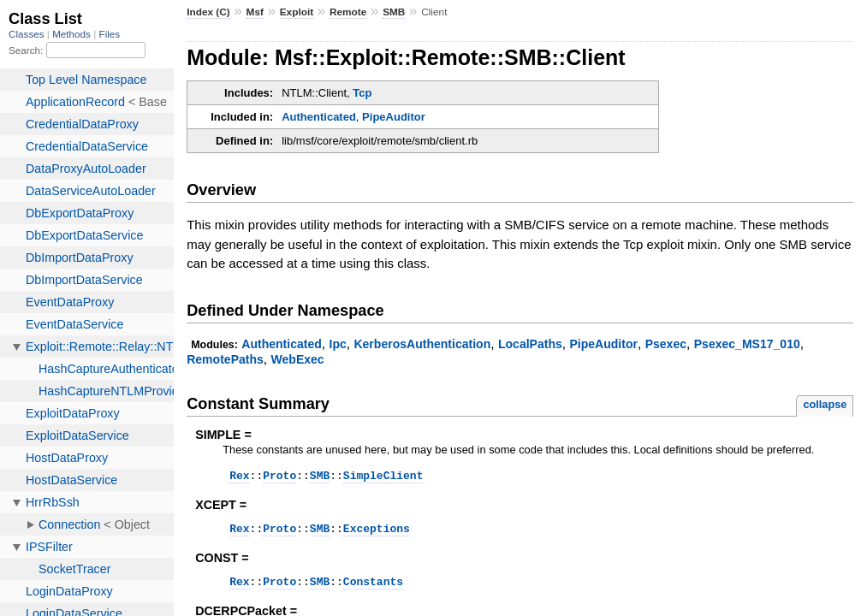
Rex (239, 477)
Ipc (337, 344)
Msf (255, 12)
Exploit (297, 12)
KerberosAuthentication (422, 344)
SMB (394, 12)
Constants (373, 589)
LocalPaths (530, 344)
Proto (279, 477)
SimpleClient (383, 477)
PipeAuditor (394, 117)
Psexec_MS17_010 (747, 344)
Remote (348, 12)
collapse (825, 404)
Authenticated (319, 117)
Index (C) (208, 12)
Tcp (362, 93)
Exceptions (377, 533)
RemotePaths (225, 359)
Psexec (666, 344)
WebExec (298, 359)
